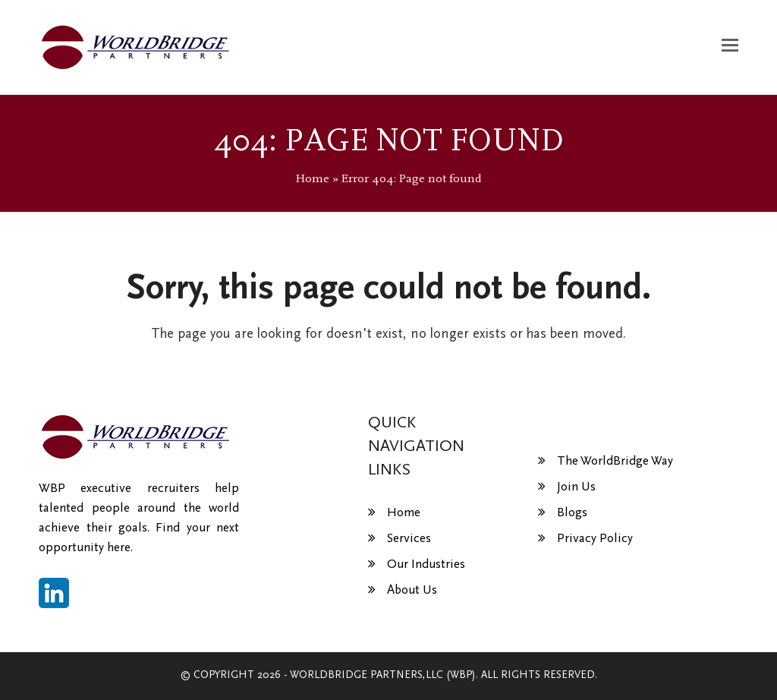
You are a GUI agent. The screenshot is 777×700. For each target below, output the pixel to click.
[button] (730, 47)
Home (313, 178)
